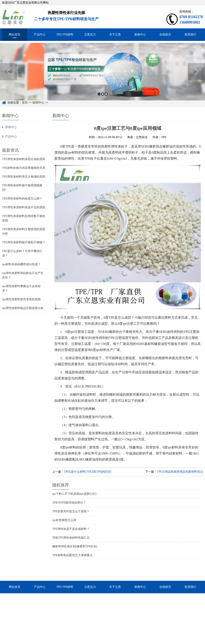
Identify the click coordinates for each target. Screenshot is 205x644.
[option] (102, 78)
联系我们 (190, 35)
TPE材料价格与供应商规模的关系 (24, 168)
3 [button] (106, 100)
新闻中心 (140, 35)
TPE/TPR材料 (65, 35)
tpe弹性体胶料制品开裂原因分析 (23, 308)
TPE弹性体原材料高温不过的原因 (24, 207)
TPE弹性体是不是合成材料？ (71, 529)
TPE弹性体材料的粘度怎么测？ (22, 199)
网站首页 (15, 35)
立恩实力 (90, 35)
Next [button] (197, 78)
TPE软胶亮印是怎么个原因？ (71, 511)
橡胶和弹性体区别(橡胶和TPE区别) (75, 546)
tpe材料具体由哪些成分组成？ (21, 264)
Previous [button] (8, 78)
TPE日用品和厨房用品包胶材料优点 (180, 472)
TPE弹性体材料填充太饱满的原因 (24, 177)
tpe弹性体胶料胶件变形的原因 (21, 299)
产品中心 (40, 35)
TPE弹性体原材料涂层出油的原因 (24, 159)
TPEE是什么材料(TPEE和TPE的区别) (88, 472)
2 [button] (103, 100)
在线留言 (165, 35)
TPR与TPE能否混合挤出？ (69, 503)
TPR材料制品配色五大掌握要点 (72, 555)
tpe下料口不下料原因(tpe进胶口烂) (74, 494)
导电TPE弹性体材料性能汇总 (71, 538)
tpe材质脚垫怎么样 (64, 520)
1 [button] (99, 100)
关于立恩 (115, 35)
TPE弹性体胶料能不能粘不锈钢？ (24, 242)
